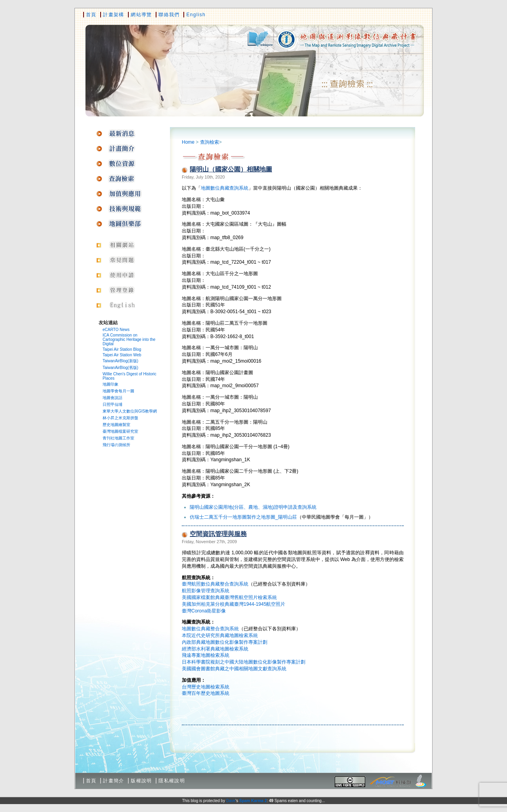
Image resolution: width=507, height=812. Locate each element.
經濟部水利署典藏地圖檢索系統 (215, 649)
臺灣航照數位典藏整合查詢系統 (215, 584)
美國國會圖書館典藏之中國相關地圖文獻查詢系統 (234, 669)
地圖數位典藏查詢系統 (225, 188)
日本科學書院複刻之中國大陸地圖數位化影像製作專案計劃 (244, 662)
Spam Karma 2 (253, 801)
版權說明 (141, 781)
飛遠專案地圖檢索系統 (206, 655)
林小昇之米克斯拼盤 (120, 418)
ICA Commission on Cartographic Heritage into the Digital (129, 339)
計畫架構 (113, 15)
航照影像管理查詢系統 (206, 591)
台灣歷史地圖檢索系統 (206, 687)
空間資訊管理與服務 (218, 534)
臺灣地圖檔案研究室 (120, 431)
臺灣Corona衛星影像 (204, 611)
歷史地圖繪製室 (116, 425)
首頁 (91, 15)
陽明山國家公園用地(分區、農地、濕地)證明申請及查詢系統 (253, 507)
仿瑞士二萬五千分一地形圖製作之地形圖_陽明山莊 (243, 517)
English (196, 15)
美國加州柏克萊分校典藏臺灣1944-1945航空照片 (233, 604)
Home (188, 142)
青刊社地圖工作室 (118, 438)
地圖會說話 (112, 398)
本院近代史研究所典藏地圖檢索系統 (220, 635)
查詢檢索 (210, 142)
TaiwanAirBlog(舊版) (120, 368)
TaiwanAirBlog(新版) (120, 361)
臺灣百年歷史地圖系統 (206, 693)
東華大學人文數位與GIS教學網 (130, 411)
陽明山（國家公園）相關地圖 (231, 169)
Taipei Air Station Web (122, 355)
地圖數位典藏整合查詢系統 (210, 629)
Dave (231, 801)
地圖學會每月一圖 (118, 391)
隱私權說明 (172, 781)
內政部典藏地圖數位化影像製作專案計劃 (225, 642)
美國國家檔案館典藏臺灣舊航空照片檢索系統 (229, 597)
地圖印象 (111, 384)
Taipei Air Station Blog (122, 349)
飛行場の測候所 (116, 445)
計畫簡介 (113, 781)
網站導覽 (141, 15)
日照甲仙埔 (112, 404)
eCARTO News (116, 330)
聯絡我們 (169, 15)
